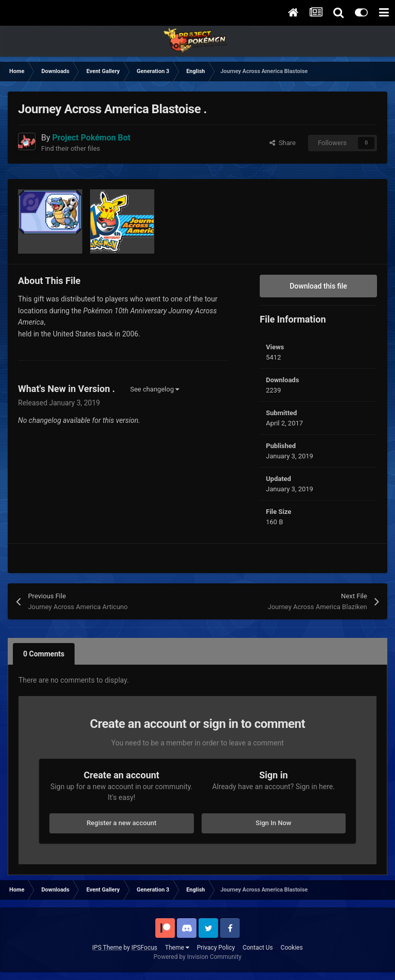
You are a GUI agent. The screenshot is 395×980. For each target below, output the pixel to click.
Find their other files (71, 148)
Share (283, 143)
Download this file (318, 286)
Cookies (292, 948)
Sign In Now (273, 823)
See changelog (155, 389)
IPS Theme (107, 948)
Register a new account (121, 823)
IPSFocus (144, 948)
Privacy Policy (216, 948)
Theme (177, 948)
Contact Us (258, 948)
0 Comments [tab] (44, 654)
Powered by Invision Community (198, 957)
